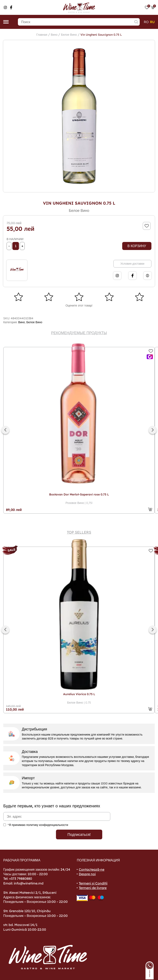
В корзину (137, 246)
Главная (42, 35)
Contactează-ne (92, 869)
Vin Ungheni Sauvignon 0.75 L (101, 35)
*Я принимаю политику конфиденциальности (38, 825)
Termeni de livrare (93, 888)
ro (146, 22)
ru (152, 22)
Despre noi (87, 874)
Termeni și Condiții (93, 883)
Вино (54, 35)
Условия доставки (132, 264)
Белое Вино (69, 35)
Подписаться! (79, 834)
